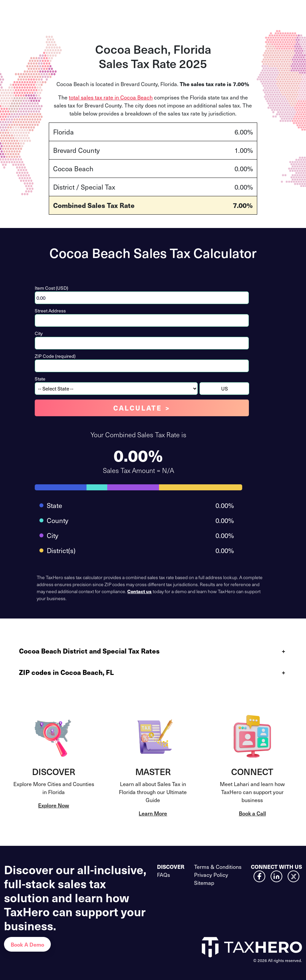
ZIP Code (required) (55, 356)
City (39, 333)
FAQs (164, 875)
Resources (221, 11)
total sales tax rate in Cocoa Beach (111, 97)
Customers (184, 11)
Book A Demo (27, 944)
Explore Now (54, 805)
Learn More (153, 813)
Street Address (50, 311)
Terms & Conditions (218, 867)
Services (91, 11)
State (40, 379)
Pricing (153, 11)
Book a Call (252, 813)
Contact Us (266, 11)
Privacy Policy (211, 875)
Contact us (139, 591)
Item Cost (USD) (51, 288)
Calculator (123, 11)
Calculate (138, 408)
